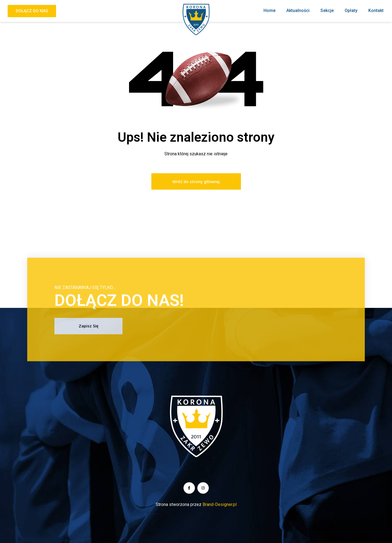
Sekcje (327, 10)
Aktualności (298, 10)
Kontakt (376, 10)
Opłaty (351, 10)
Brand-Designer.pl (220, 504)
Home (269, 10)
